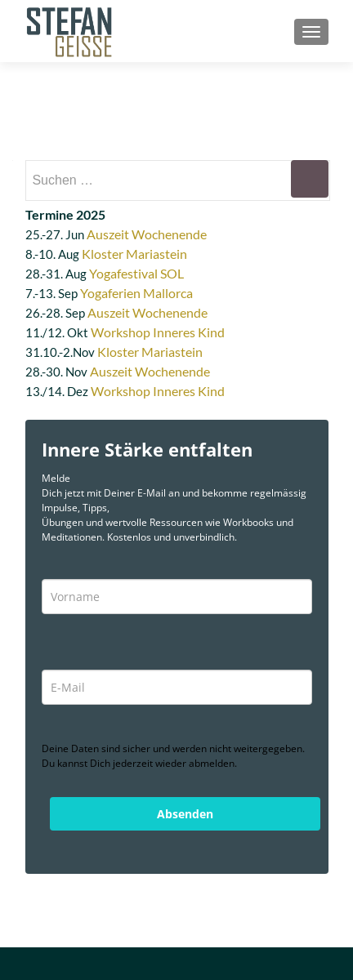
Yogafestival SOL (136, 273)
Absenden (185, 814)
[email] (177, 687)
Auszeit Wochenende (147, 234)
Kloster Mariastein (134, 254)
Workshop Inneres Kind (158, 332)
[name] (177, 597)
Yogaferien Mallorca (136, 293)
